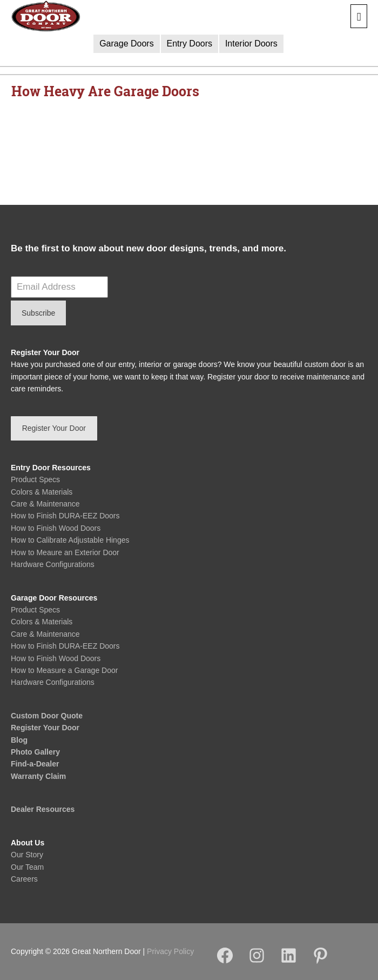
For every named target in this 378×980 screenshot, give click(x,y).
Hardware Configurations (53, 564)
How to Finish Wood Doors (56, 528)
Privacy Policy (170, 951)
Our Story (27, 855)
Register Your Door (45, 728)
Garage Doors (127, 44)
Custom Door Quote (47, 716)
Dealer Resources (43, 809)
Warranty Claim (38, 776)
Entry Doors (190, 44)
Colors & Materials (42, 492)
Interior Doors (251, 44)
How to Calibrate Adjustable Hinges (70, 540)
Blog (19, 740)
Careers (24, 879)
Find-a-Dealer (35, 764)
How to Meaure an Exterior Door (65, 552)
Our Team (27, 867)
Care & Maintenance (45, 504)
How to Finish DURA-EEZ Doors (65, 516)
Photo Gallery (35, 752)
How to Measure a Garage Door (64, 670)
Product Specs (35, 479)
